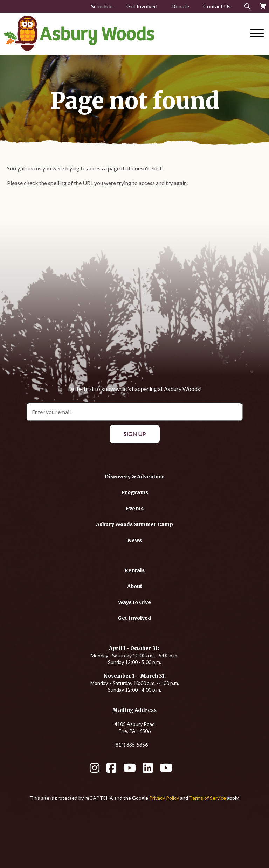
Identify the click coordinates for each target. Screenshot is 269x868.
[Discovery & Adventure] (135, 477)
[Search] (247, 6)
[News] (135, 540)
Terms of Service (208, 798)
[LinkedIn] (148, 770)
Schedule (102, 6)
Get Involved (142, 6)
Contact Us (217, 6)
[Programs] (135, 492)
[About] (135, 586)
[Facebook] (111, 770)
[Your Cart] (263, 6)
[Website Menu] (257, 34)
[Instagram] (95, 770)
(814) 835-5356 (131, 745)
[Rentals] (134, 570)
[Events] (135, 508)
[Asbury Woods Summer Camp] (134, 524)
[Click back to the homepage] (101, 34)
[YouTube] (130, 770)
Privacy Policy (164, 798)
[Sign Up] (135, 434)
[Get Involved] (134, 618)
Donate (180, 6)
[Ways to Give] (134, 602)
